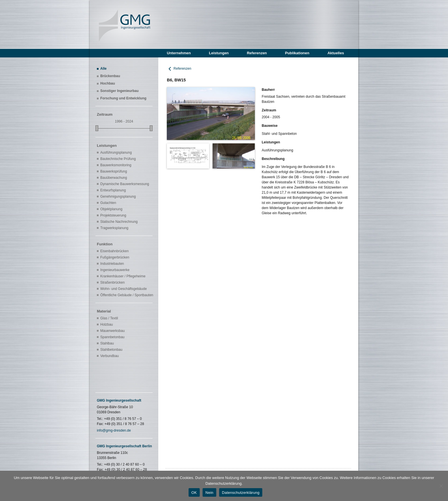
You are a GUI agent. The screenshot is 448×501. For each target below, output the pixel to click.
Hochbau (108, 83)
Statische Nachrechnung (119, 222)
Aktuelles (336, 53)
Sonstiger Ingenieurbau (119, 91)
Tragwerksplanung (114, 228)
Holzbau (107, 324)
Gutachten (108, 203)
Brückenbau (110, 76)
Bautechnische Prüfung (118, 159)
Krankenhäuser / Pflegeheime (123, 276)
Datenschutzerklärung (241, 493)
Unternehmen (179, 53)
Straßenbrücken (112, 282)
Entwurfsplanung (113, 190)
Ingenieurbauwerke (115, 270)
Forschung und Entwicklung (123, 98)
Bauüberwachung (114, 178)
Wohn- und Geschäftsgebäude (124, 289)
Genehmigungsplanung (118, 197)
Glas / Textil (109, 318)
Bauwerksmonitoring (116, 165)
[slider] (97, 128)
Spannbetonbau (112, 337)
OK (194, 493)
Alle (103, 69)
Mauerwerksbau (112, 331)
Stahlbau (107, 343)
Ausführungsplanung (116, 153)
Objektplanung (111, 209)
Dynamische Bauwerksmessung (125, 184)
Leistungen (219, 53)
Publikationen (297, 53)
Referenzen (257, 53)
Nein (209, 493)
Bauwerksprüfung (114, 171)
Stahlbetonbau (111, 350)
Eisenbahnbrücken (114, 251)
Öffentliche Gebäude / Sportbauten (126, 295)
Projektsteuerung (113, 215)
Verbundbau (110, 356)
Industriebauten (112, 264)
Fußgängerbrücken (115, 257)
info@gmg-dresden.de (114, 430)
